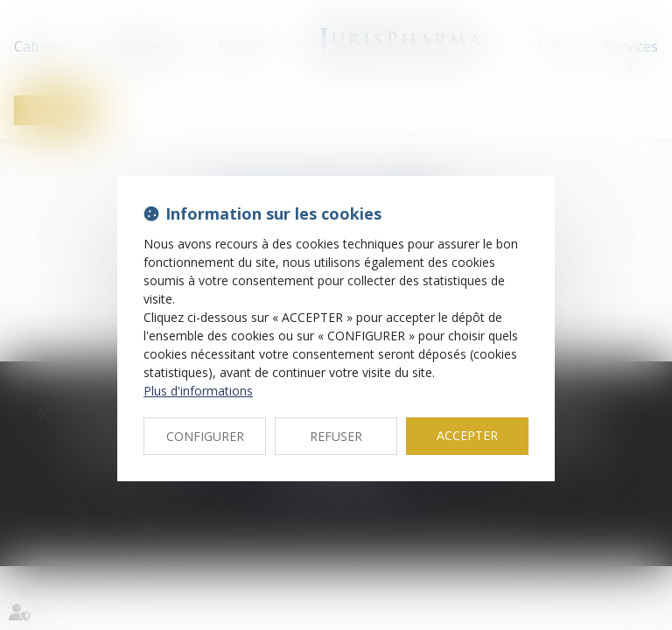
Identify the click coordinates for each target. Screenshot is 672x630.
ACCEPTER (467, 435)
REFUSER (336, 436)
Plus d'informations (198, 391)
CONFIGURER (205, 436)
